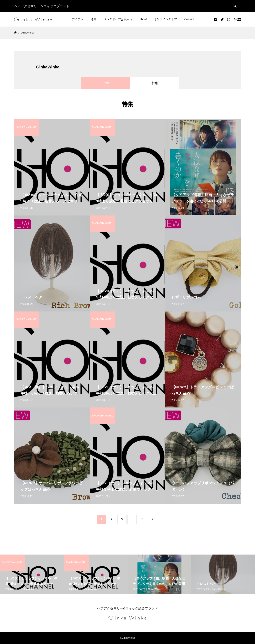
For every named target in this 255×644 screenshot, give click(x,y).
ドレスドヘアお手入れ (118, 19)
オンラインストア (165, 19)
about (143, 19)
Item (106, 83)
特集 (93, 19)
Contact (189, 19)
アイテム (78, 19)
